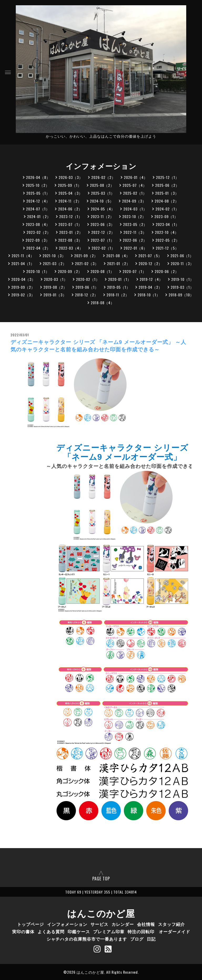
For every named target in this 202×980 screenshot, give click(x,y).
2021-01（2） (119, 263)
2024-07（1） (38, 209)
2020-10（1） (38, 271)
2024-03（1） (135, 209)
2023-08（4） (38, 224)
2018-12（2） (87, 295)
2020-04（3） (23, 279)
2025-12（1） (168, 177)
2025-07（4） (135, 185)
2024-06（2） (70, 209)
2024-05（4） (103, 209)
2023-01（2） (71, 232)
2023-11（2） (102, 216)
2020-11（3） (182, 263)
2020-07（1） (134, 271)
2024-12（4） (38, 201)
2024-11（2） (70, 201)
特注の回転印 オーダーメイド (159, 931)
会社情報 (146, 924)
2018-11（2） (118, 295)
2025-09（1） (70, 185)
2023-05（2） (135, 224)
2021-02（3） (87, 263)
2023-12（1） (71, 216)
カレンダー (123, 924)
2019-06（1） (87, 287)
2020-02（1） (88, 279)
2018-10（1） (149, 295)
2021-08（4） (118, 256)
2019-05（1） (119, 287)
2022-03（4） (71, 248)
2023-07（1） (70, 224)
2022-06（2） (135, 240)
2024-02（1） (167, 209)
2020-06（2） (167, 271)
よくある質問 (51, 931)
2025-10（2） (38, 185)
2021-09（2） (86, 256)
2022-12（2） (103, 232)
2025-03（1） (103, 193)
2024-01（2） (39, 216)
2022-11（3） (135, 232)
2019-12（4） (151, 279)
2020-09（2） (70, 271)
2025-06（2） (167, 185)
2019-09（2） (23, 287)
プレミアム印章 (109, 931)
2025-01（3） (167, 193)
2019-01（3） (55, 295)
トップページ (31, 924)
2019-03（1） (182, 287)
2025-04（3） (70, 193)
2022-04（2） (38, 248)
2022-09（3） (38, 240)
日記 (151, 939)
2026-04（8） (38, 177)
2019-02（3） (23, 295)
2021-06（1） (182, 256)
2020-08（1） (102, 271)
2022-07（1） (103, 240)
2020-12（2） (150, 263)
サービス (99, 924)
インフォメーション (67, 924)
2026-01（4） (136, 177)
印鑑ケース (79, 931)
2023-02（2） (39, 232)
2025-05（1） (38, 193)
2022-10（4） (167, 232)
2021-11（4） (23, 256)
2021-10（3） (54, 256)
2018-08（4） (103, 303)
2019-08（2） (55, 287)
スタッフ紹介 (171, 924)
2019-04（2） (150, 287)
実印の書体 (23, 931)
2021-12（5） (167, 248)
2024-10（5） (102, 201)
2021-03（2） (55, 263)
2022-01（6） (135, 248)
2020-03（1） (56, 279)
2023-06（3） (103, 224)
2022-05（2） (168, 240)
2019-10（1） (183, 279)
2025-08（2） (102, 185)
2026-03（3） (71, 177)
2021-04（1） (23, 263)
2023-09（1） (166, 216)
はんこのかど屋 (101, 913)
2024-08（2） (167, 201)
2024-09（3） (134, 201)
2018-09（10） (181, 295)
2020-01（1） (120, 279)
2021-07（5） (150, 256)
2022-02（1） (103, 248)
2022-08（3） (70, 240)
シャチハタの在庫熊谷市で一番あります (87, 939)
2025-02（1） (135, 193)
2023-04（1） (168, 224)
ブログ (137, 939)
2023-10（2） (134, 216)
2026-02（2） (103, 177)
